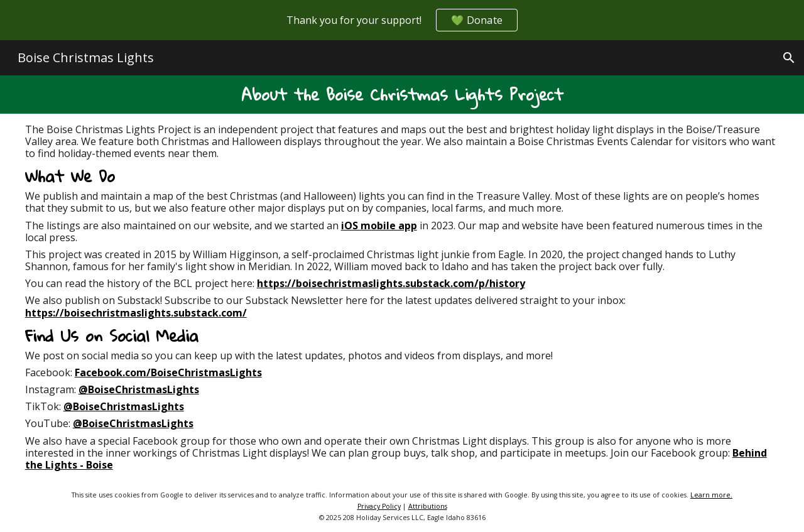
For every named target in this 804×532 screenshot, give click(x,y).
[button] (789, 58)
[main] (402, 95)
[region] (402, 20)
